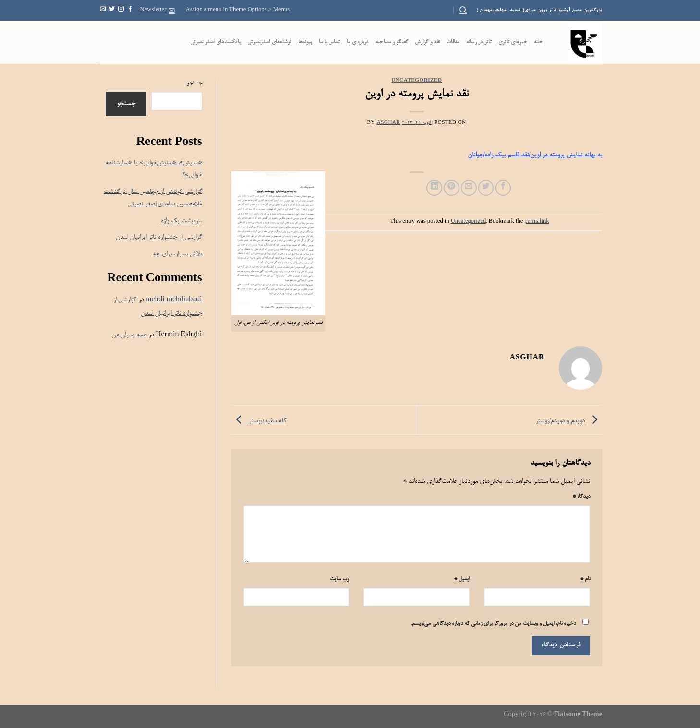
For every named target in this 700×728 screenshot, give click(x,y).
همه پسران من (129, 335)
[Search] (463, 10)
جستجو (194, 84)
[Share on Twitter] (486, 188)
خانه (538, 42)
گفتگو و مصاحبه (392, 42)
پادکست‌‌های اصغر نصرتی (215, 42)
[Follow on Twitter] (112, 10)
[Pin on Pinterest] (452, 188)
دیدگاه (581, 497)
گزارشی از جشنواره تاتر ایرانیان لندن (159, 237)
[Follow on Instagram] (121, 10)
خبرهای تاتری (513, 42)
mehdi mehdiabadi (174, 300)
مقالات (453, 42)
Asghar (389, 123)
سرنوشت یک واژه (181, 221)
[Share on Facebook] (503, 188)
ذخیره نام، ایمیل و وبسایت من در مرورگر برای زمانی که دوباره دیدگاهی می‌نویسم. (493, 624)
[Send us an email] (103, 10)
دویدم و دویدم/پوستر (569, 421)
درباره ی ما (358, 42)
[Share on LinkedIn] (434, 188)
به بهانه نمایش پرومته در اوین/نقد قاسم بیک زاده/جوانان (535, 155)
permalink (537, 222)
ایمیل (462, 579)
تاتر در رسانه (479, 42)
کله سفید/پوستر (259, 421)
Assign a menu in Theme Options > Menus (238, 10)
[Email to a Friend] (469, 188)
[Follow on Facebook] (130, 10)
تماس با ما (329, 42)
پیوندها (305, 42)
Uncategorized (417, 81)
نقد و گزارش (427, 42)
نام (585, 579)
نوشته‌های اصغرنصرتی (269, 42)
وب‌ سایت (339, 579)
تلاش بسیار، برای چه (177, 254)
